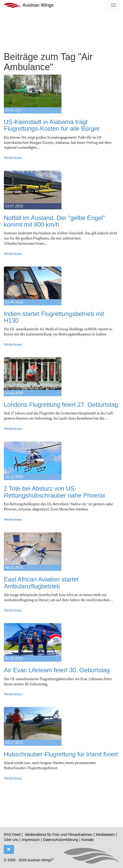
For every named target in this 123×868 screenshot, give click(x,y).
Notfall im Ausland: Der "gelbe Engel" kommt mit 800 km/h (54, 221)
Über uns (11, 840)
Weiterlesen (13, 158)
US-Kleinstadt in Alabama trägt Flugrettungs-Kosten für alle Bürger (52, 125)
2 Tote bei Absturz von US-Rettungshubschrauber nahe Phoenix (55, 492)
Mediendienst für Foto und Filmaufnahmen (59, 835)
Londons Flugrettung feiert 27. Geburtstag (61, 405)
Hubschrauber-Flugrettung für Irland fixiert (61, 754)
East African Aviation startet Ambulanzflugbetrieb (41, 583)
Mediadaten (105, 835)
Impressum (31, 840)
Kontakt (88, 840)
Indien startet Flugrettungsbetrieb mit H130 (54, 317)
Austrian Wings (29, 5)
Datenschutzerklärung (60, 840)
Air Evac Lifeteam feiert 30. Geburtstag (57, 670)
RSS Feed (12, 835)
